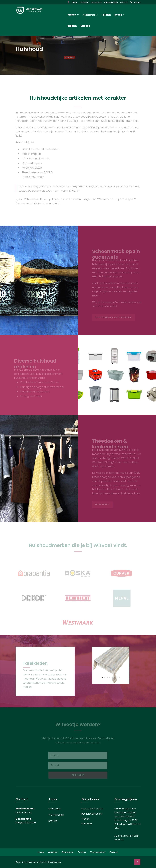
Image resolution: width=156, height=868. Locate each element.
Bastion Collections (92, 814)
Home (75, 2)
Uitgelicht (84, 2)
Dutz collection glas (92, 809)
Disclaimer (68, 852)
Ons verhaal (96, 2)
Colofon (114, 852)
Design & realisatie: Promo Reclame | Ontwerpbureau (38, 862)
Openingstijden (111, 2)
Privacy (82, 852)
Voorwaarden (98, 852)
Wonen (85, 819)
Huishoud (87, 824)
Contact (124, 2)
